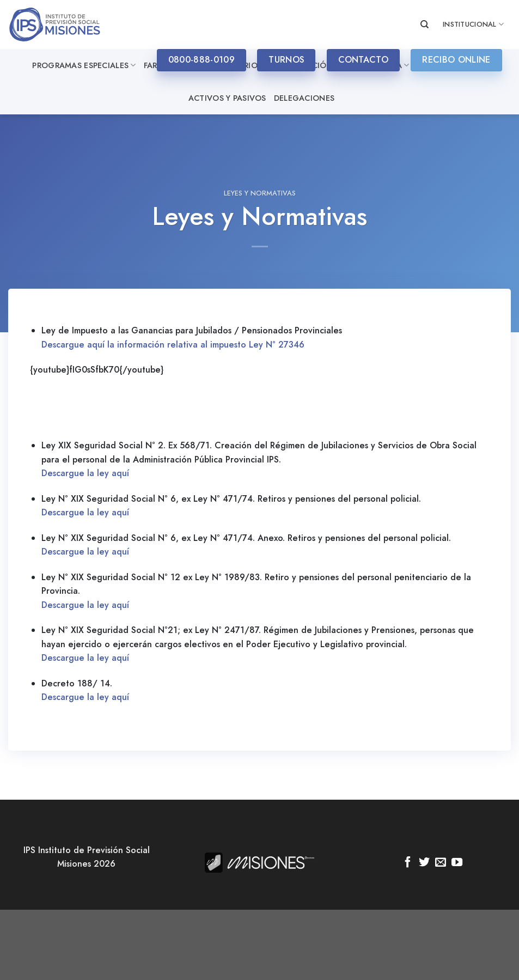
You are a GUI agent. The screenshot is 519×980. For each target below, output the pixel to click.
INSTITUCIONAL (473, 25)
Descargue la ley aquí (85, 473)
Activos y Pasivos (227, 98)
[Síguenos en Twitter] (424, 863)
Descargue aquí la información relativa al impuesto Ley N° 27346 (173, 345)
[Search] (425, 25)
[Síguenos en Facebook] (408, 863)
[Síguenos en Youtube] (457, 863)
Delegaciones (304, 98)
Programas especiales (84, 65)
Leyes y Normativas (260, 193)
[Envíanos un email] (441, 863)
